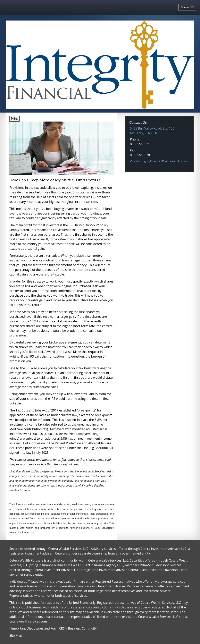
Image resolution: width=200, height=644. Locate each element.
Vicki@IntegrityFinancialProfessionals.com (159, 161)
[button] (187, 7)
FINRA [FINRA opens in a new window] (143, 565)
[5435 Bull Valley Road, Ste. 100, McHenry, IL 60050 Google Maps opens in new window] (152, 131)
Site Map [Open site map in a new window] (16, 635)
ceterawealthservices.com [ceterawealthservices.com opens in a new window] (28, 621)
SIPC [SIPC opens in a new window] (151, 565)
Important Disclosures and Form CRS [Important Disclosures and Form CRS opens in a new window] (38, 628)
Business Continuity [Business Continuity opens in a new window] (82, 628)
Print (14, 119)
